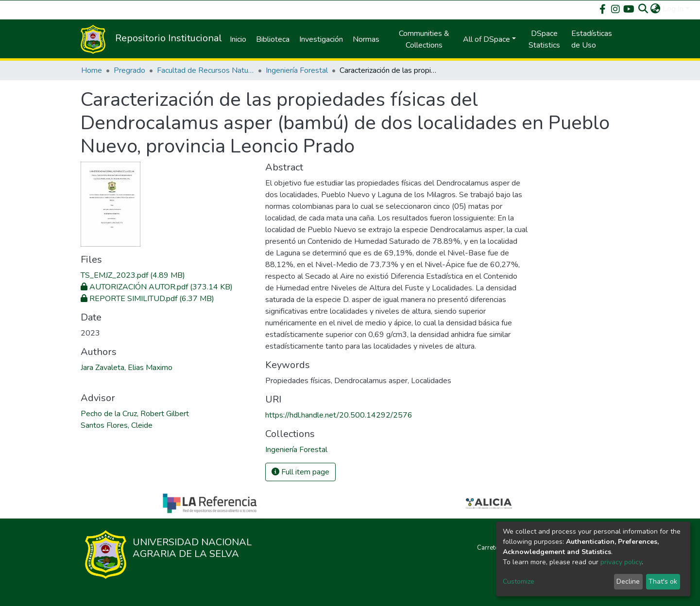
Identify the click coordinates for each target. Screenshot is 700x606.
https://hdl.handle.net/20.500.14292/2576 (339, 415)
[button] (656, 9)
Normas (366, 39)
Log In (673, 9)
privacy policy (621, 562)
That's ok (663, 581)
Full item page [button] (300, 472)
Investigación (321, 39)
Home (92, 70)
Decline (628, 581)
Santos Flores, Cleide (117, 425)
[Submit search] (643, 9)
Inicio (238, 39)
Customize (519, 581)
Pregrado (129, 70)
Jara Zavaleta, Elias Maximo (127, 368)
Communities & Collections (424, 39)
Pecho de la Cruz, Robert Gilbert (135, 414)
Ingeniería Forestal (297, 70)
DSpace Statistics (544, 39)
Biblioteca (273, 39)
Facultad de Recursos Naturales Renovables (205, 70)
